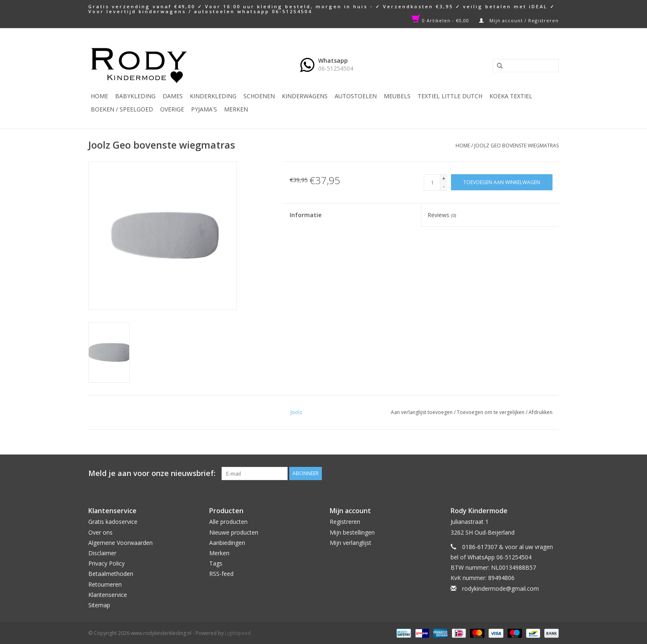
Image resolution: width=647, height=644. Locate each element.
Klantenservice (108, 595)
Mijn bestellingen (352, 532)
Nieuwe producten (234, 532)
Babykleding (135, 96)
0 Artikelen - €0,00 (441, 20)
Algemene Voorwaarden (120, 543)
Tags (216, 563)
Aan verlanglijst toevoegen (422, 412)
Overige (172, 109)
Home (99, 96)
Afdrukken (541, 412)
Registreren (345, 522)
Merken (236, 109)
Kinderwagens (305, 96)
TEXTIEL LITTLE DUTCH (450, 96)
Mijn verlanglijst (351, 543)
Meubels (397, 96)
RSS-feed (221, 574)
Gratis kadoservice (113, 522)
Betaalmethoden (111, 574)
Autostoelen (356, 96)
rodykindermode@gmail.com (501, 588)
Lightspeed (238, 633)
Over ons (100, 532)
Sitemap (99, 605)
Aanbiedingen (227, 543)
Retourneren (105, 584)
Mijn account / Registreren (519, 20)
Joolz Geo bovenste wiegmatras (516, 146)
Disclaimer (102, 553)
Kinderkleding (213, 96)
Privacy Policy (106, 563)
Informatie (306, 215)
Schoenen (259, 96)
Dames (173, 96)
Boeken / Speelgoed (122, 109)
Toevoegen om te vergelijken (491, 412)
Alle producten (228, 522)
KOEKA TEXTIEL (511, 96)
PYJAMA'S (204, 109)
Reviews (442, 215)
